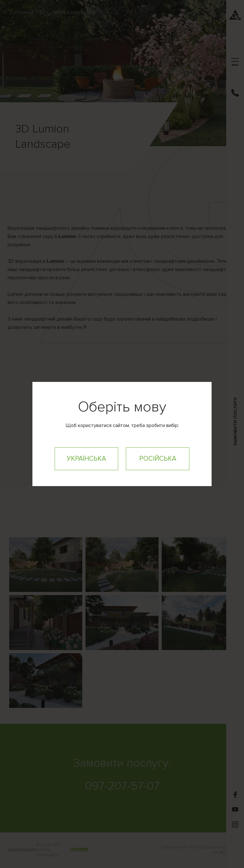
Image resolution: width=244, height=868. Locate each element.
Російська (158, 459)
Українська (86, 459)
